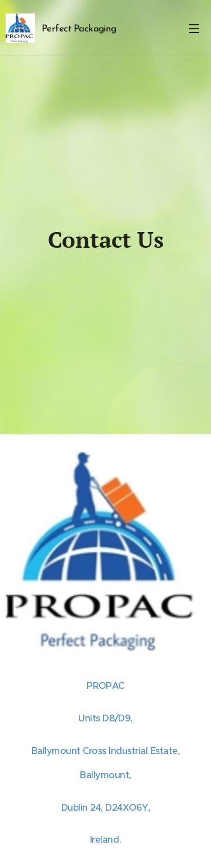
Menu (194, 29)
